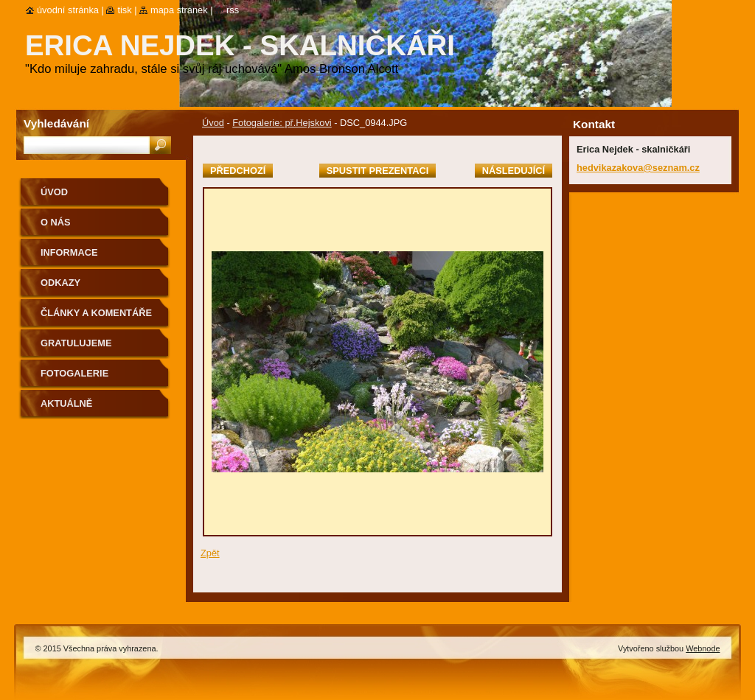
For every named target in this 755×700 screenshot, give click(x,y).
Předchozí (238, 171)
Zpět (210, 553)
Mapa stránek (179, 10)
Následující (514, 171)
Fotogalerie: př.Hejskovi (282, 123)
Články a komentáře (96, 313)
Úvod (213, 123)
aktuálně (66, 403)
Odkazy (60, 283)
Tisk (124, 10)
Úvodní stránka (68, 10)
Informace (69, 252)
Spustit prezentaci (377, 171)
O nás (56, 222)
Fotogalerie (74, 373)
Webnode (703, 648)
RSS (233, 10)
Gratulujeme (76, 343)
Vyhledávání (56, 123)
